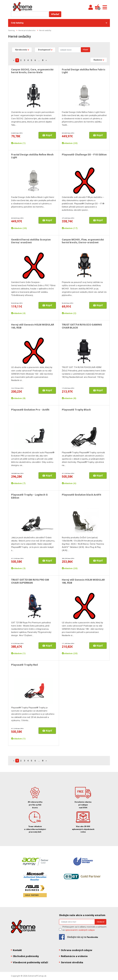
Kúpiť (47, 135)
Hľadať (55, 14)
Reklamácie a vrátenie (73, 956)
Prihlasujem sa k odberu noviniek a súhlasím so (84, 928)
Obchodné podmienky (25, 956)
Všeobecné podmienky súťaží (29, 962)
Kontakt (16, 950)
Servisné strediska (71, 962)
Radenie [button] (98, 60)
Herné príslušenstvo (27, 30)
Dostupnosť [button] (44, 50)
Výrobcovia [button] (21, 50)
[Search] (70, 50)
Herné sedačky (45, 30)
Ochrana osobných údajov (76, 950)
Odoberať (101, 922)
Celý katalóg (59, 23)
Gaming (11, 30)
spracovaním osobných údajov (80, 930)
